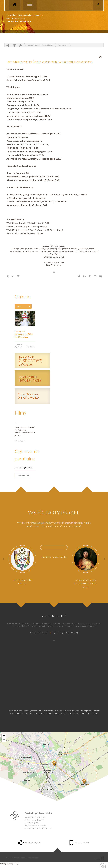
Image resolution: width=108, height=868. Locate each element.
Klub (32, 396)
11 (72, 633)
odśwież (14, 45)
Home (20, 45)
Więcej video (20, 441)
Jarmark (32, 360)
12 (77, 633)
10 (67, 633)
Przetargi (32, 378)
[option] (22, 566)
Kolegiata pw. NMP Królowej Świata (40, 45)
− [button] (4, 740)
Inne (19, 306)
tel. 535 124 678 (79, 842)
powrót (8, 45)
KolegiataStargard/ (29, 842)
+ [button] (4, 736)
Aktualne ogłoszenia (24, 467)
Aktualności (63, 45)
